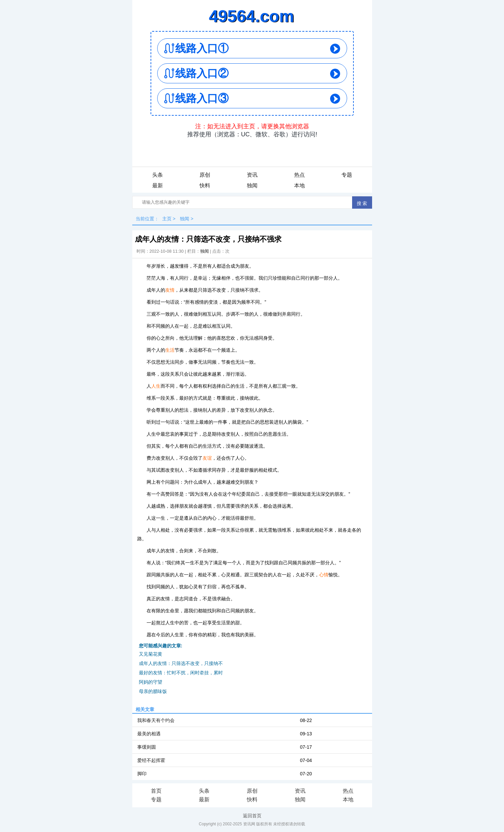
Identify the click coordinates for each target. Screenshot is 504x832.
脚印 (142, 774)
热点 (299, 175)
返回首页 (252, 816)
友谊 (207, 458)
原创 (205, 175)
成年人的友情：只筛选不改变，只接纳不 (181, 663)
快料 (205, 185)
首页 (156, 791)
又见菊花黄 (151, 654)
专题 (347, 175)
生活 (170, 350)
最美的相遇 (149, 734)
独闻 (252, 185)
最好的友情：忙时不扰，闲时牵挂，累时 (181, 673)
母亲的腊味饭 (153, 691)
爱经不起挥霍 (151, 760)
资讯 (252, 175)
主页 (167, 219)
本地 (299, 185)
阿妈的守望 (151, 682)
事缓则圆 (147, 747)
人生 (156, 386)
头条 (158, 175)
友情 (170, 290)
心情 (324, 575)
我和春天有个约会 (156, 720)
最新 (158, 185)
